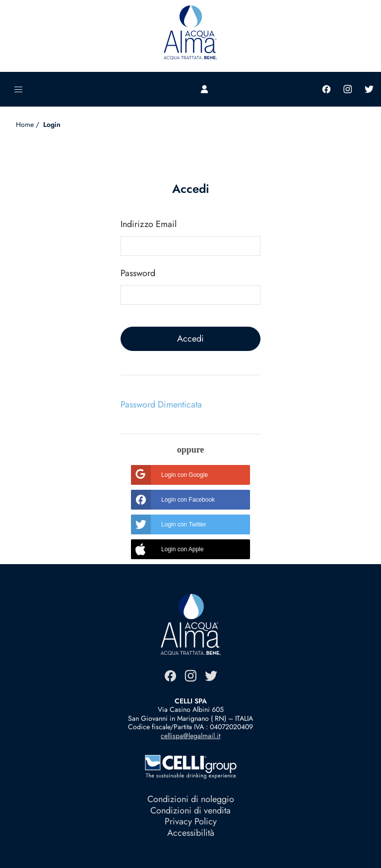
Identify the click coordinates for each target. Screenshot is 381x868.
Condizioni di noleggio (191, 799)
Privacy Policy (191, 821)
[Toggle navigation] (18, 89)
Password (138, 273)
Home (25, 124)
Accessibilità (191, 833)
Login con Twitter (169, 524)
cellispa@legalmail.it (190, 736)
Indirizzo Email (149, 224)
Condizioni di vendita (190, 810)
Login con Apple (167, 549)
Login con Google (169, 475)
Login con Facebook (173, 500)
